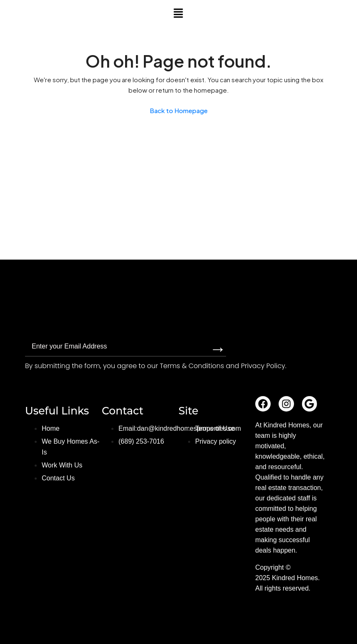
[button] (178, 13)
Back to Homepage (179, 110)
